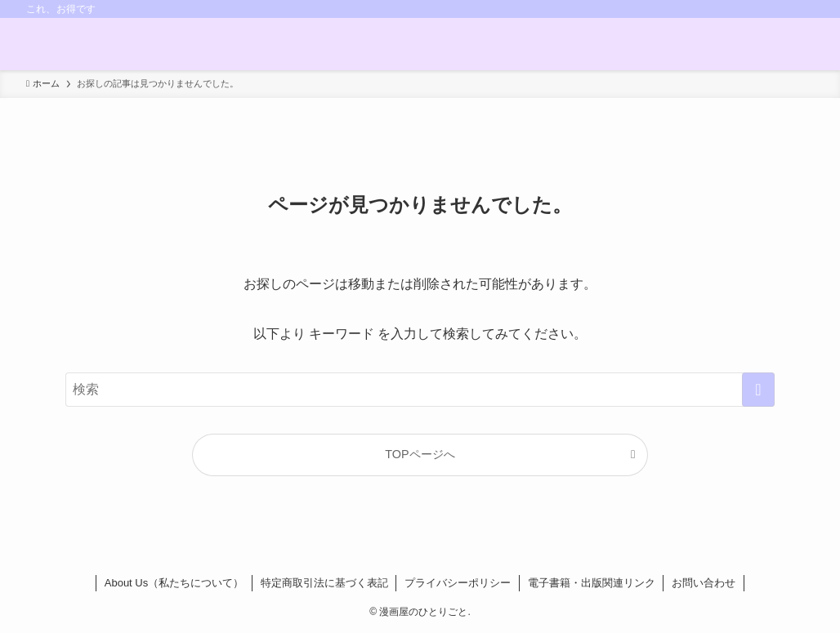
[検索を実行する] (758, 390)
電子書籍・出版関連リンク (592, 583)
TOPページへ (420, 454)
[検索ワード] (420, 390)
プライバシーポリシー (458, 583)
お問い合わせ (704, 583)
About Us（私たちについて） (174, 583)
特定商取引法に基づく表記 (324, 583)
